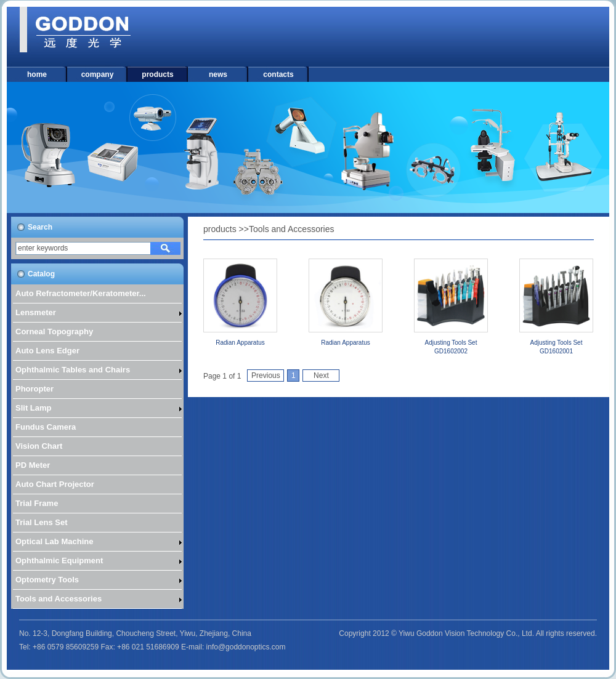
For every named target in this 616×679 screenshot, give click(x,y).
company (98, 74)
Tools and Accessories (292, 229)
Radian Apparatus (240, 343)
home (37, 74)
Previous (266, 376)
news (218, 74)
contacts (278, 74)
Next (321, 376)
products (157, 74)
